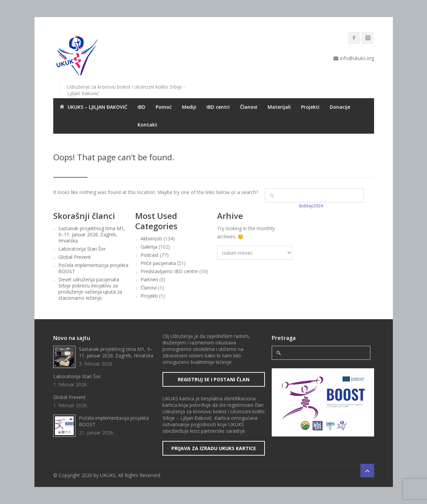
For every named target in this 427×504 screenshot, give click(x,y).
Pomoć (164, 107)
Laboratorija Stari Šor (82, 249)
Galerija (149, 247)
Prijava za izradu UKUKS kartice (214, 448)
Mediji (189, 107)
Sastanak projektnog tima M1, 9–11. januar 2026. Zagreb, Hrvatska (92, 235)
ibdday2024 (311, 206)
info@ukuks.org (357, 58)
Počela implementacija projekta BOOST (93, 268)
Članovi (249, 107)
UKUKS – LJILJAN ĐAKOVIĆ (93, 107)
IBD (141, 107)
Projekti (310, 107)
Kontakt (147, 125)
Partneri (149, 280)
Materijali (279, 107)
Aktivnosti (151, 239)
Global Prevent (75, 257)
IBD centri (218, 107)
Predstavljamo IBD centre (169, 271)
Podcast (150, 255)
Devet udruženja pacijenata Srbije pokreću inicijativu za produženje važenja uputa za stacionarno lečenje (90, 289)
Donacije (340, 107)
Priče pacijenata (158, 263)
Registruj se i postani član (214, 379)
